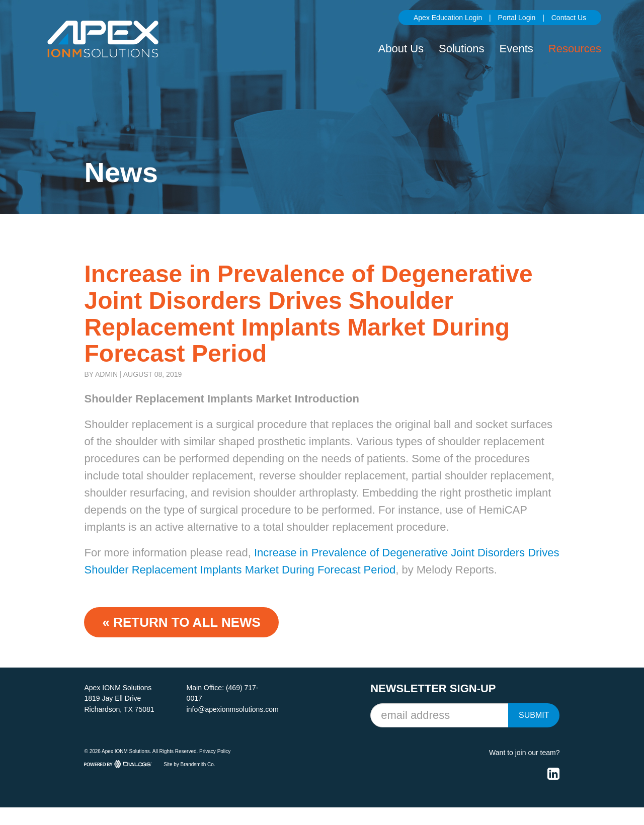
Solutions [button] (462, 49)
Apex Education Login (448, 18)
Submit (534, 715)
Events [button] (516, 49)
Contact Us (569, 18)
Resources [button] (575, 49)
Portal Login (517, 18)
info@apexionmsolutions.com (233, 709)
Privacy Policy (215, 751)
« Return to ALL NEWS (181, 622)
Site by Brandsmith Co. (189, 764)
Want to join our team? (524, 753)
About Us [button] (401, 49)
